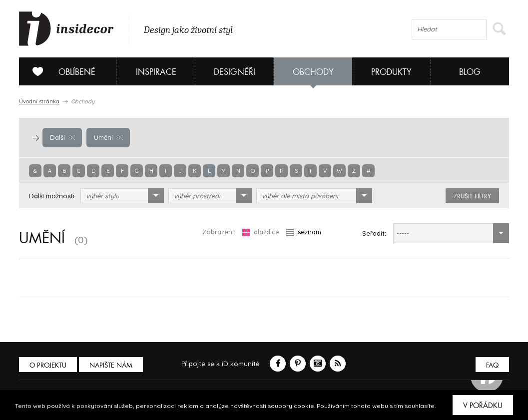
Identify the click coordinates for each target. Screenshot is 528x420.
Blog (470, 72)
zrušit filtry (472, 196)
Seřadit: (374, 233)
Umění (108, 137)
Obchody (313, 72)
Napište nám (111, 365)
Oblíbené (60, 71)
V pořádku (483, 406)
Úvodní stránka (39, 101)
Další (62, 137)
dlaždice (261, 232)
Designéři (235, 72)
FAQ (492, 365)
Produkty (391, 72)
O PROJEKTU (48, 365)
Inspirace (156, 72)
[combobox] (122, 196)
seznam (304, 232)
